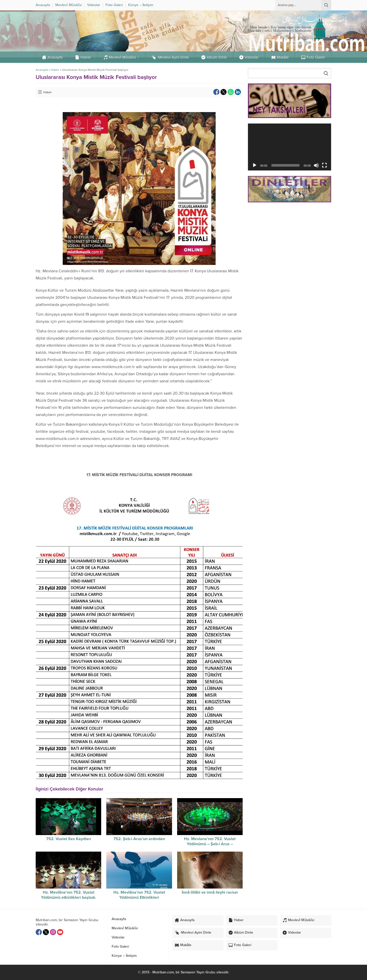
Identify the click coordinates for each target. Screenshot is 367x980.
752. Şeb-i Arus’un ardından (139, 839)
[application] (290, 147)
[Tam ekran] (324, 165)
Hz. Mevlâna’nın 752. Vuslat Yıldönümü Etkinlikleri (139, 895)
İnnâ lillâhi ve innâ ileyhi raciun (210, 892)
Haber (55, 70)
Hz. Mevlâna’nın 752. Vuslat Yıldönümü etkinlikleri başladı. (69, 895)
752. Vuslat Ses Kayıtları (69, 839)
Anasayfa (42, 70)
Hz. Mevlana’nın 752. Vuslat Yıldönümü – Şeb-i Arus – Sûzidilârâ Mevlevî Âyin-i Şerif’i (210, 844)
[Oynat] (255, 165)
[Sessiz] (316, 165)
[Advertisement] (290, 243)
